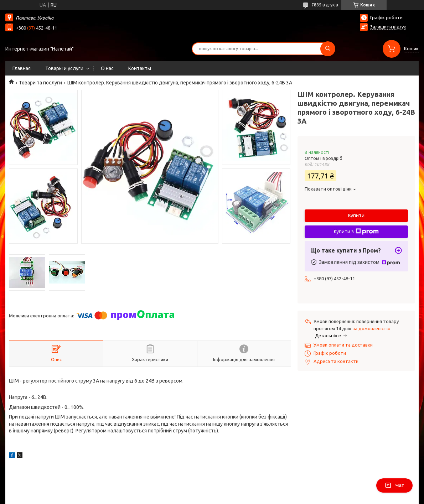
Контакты (140, 68)
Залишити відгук (388, 27)
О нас (107, 68)
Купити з (356, 232)
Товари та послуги (40, 83)
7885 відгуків (325, 5)
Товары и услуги (64, 68)
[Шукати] (328, 49)
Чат (394, 485)
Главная (22, 68)
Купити (356, 215)
